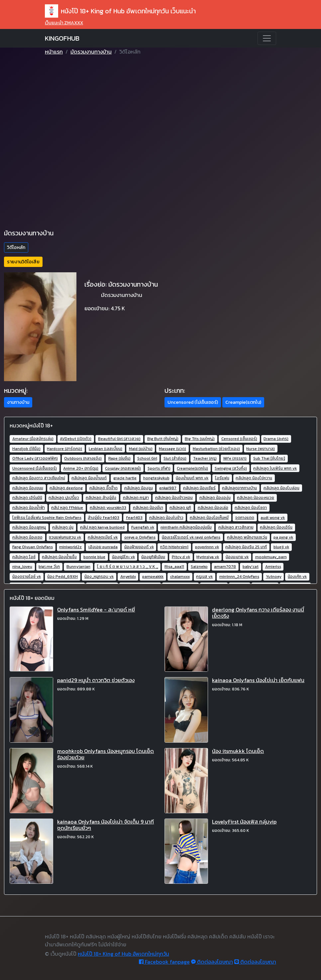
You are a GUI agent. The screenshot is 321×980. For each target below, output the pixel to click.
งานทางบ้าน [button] (18, 402)
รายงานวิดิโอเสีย (23, 262)
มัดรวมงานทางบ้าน (91, 52)
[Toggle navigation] (267, 38)
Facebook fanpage (164, 962)
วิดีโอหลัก (16, 247)
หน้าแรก (54, 52)
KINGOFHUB (62, 38)
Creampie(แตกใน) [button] (243, 402)
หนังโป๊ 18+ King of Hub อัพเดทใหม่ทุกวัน (123, 954)
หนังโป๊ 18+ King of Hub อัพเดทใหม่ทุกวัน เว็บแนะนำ (120, 11)
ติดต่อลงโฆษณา (212, 962)
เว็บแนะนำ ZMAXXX (64, 23)
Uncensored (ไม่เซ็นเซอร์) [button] (193, 402)
